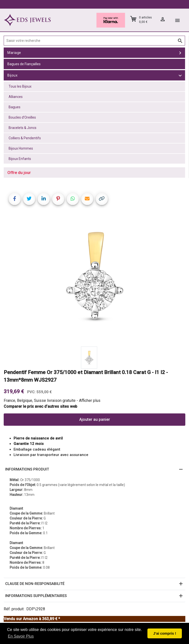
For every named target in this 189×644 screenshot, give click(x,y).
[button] (94, 470)
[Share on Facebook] (15, 199)
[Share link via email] (87, 199)
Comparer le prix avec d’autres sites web (40, 406)
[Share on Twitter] (29, 199)
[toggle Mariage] (180, 53)
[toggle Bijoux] (180, 75)
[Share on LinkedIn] (44, 199)
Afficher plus (90, 401)
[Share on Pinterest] (58, 199)
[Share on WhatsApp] (73, 199)
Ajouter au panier (95, 419)
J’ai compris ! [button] (165, 633)
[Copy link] (102, 199)
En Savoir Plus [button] (21, 636)
